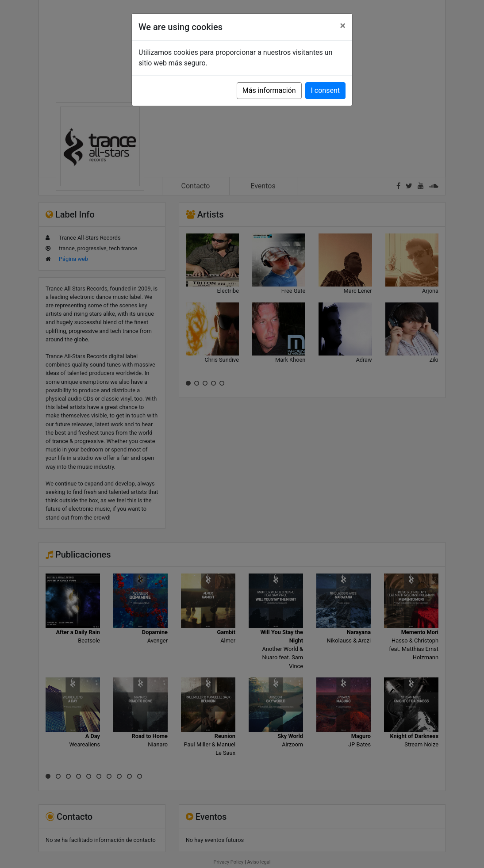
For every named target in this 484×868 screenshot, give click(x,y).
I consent (325, 90)
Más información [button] (269, 90)
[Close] (343, 26)
